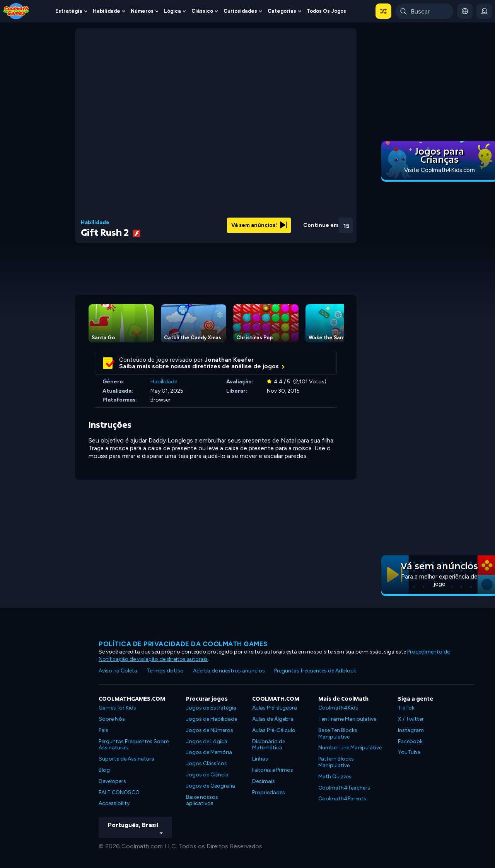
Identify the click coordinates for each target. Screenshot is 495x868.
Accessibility (114, 803)
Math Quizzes (335, 777)
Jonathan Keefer (229, 360)
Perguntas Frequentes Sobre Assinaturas (134, 745)
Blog (104, 770)
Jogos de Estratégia (211, 708)
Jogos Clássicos (207, 763)
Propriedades (269, 792)
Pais (103, 730)
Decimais (264, 781)
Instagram (411, 730)
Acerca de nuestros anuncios (229, 671)
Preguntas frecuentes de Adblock (315, 671)
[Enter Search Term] (424, 11)
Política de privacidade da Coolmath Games (183, 644)
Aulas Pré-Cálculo (274, 730)
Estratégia (69, 11)
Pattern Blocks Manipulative (336, 762)
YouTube (409, 752)
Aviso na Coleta (118, 671)
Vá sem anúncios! (259, 225)
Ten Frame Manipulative (347, 719)
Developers (112, 781)
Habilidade (107, 11)
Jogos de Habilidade (212, 719)
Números (142, 11)
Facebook (410, 741)
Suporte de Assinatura (126, 759)
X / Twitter (411, 719)
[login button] (484, 11)
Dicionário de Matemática (269, 745)
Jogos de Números (210, 730)
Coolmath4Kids (338, 708)
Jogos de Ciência (207, 775)
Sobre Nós (112, 719)
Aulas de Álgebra (273, 719)
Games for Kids (117, 708)
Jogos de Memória (209, 752)
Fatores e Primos (273, 770)
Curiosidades (240, 11)
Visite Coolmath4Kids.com (440, 170)
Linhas (260, 759)
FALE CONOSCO (119, 792)
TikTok (406, 708)
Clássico (202, 11)
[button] (383, 11)
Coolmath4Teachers (344, 788)
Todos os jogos (326, 11)
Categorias (282, 11)
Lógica (172, 11)
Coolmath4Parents (342, 799)
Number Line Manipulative (350, 748)
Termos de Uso (165, 671)
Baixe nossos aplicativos (202, 800)
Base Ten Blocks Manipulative (338, 734)
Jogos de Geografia (211, 786)
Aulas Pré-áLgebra (275, 708)
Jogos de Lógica (207, 741)
